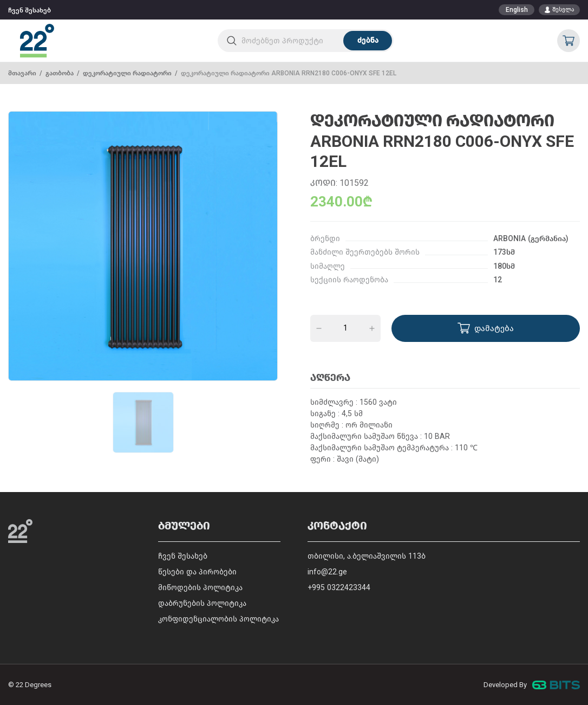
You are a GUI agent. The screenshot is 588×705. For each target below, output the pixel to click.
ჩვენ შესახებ (30, 10)
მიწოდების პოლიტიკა (200, 588)
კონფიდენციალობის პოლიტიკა (218, 619)
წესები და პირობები (197, 572)
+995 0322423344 (339, 588)
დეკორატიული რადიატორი (127, 73)
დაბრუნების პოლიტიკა (202, 603)
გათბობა (60, 73)
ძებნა (368, 40)
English (517, 10)
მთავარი (22, 73)
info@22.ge (327, 572)
